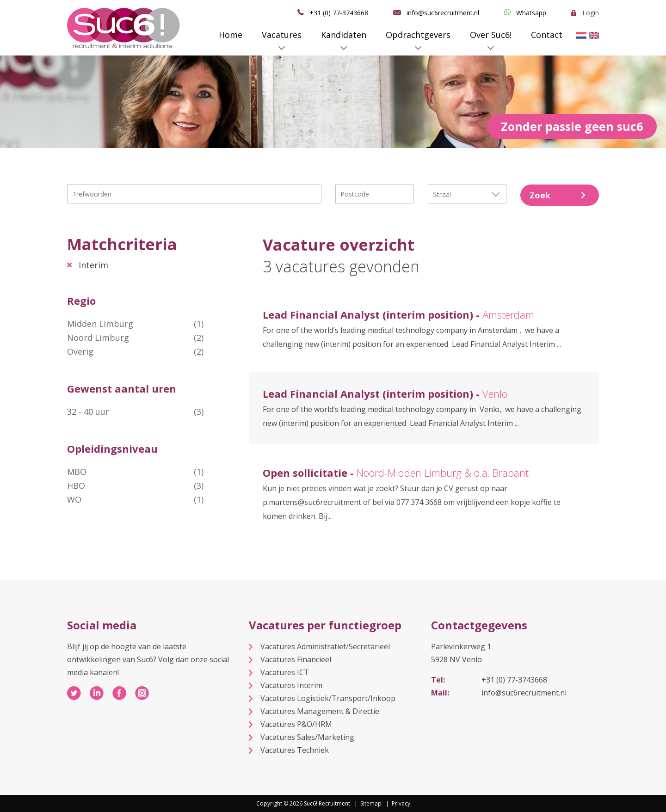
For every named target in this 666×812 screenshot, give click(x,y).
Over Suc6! (491, 35)
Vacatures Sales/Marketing (307, 737)
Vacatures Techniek (295, 750)
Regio (81, 301)
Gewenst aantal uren (122, 388)
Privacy (401, 803)
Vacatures (282, 35)
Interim (93, 265)
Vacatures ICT (285, 672)
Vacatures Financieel (296, 659)
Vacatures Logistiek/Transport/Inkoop (328, 698)
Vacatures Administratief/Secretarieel (325, 646)
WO (135, 499)
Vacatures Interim (291, 685)
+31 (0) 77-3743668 (339, 13)
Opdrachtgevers (418, 35)
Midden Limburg (135, 324)
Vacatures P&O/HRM (296, 724)
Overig (135, 351)
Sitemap (371, 803)
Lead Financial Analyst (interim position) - (398, 314)
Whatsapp (531, 13)
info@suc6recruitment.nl (443, 13)
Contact (547, 35)
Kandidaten (344, 35)
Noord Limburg (135, 338)
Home (231, 35)
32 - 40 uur (135, 412)
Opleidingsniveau (112, 449)
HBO (135, 486)
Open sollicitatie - (396, 473)
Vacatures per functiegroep (325, 625)
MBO (135, 472)
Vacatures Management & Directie (320, 711)
